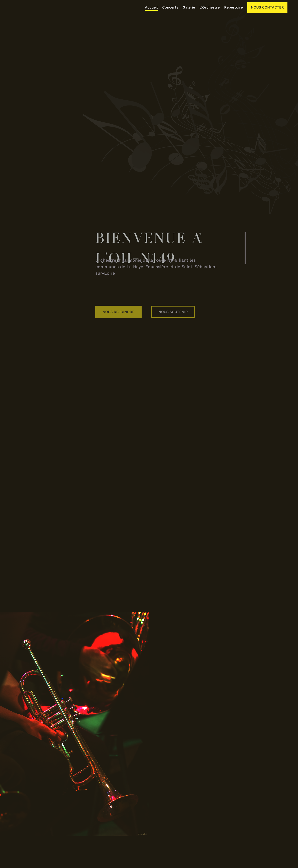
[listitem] (154, 8)
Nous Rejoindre (162, 305)
